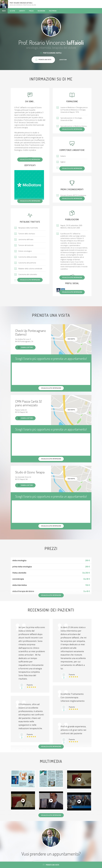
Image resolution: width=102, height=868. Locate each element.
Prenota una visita (51, 865)
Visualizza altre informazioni (30, 159)
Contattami (63, 60)
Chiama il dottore (25, 347)
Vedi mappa (71, 339)
